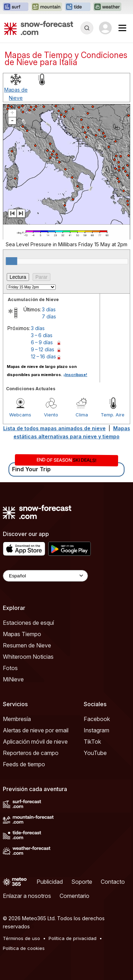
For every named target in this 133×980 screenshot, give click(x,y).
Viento (51, 415)
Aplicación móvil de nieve (35, 742)
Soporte (82, 882)
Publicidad (50, 882)
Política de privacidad (73, 938)
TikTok (92, 742)
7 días (49, 316)
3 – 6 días (42, 335)
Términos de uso (21, 938)
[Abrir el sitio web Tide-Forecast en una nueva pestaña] (78, 7)
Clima (82, 415)
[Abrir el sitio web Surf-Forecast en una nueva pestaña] (16, 7)
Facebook (97, 719)
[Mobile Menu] (122, 28)
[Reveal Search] (87, 28)
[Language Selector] (45, 576)
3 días (49, 309)
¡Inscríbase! (75, 375)
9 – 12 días (43, 349)
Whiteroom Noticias (28, 657)
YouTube (95, 753)
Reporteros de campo (31, 753)
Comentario (74, 896)
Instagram (96, 730)
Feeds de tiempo (24, 764)
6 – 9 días (42, 342)
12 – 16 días (43, 356)
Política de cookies (24, 948)
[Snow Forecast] (39, 28)
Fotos (10, 668)
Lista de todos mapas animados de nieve (54, 428)
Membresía (17, 719)
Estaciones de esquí (28, 623)
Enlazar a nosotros (27, 896)
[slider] (11, 261)
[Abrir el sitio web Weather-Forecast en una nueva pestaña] (107, 7)
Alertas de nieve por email (36, 730)
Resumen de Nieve (27, 645)
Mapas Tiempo (22, 634)
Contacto (113, 882)
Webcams (20, 415)
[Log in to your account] (105, 28)
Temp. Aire (113, 415)
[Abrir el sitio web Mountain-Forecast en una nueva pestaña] (47, 7)
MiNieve (13, 679)
